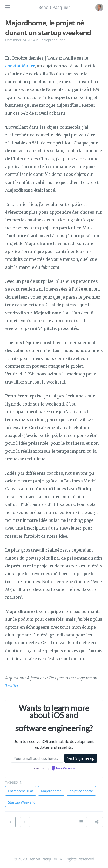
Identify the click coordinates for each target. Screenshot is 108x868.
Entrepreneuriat (52, 40)
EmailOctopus (65, 769)
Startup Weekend (22, 802)
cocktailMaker (20, 66)
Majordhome (51, 791)
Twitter (12, 686)
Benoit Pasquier (54, 7)
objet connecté (81, 791)
